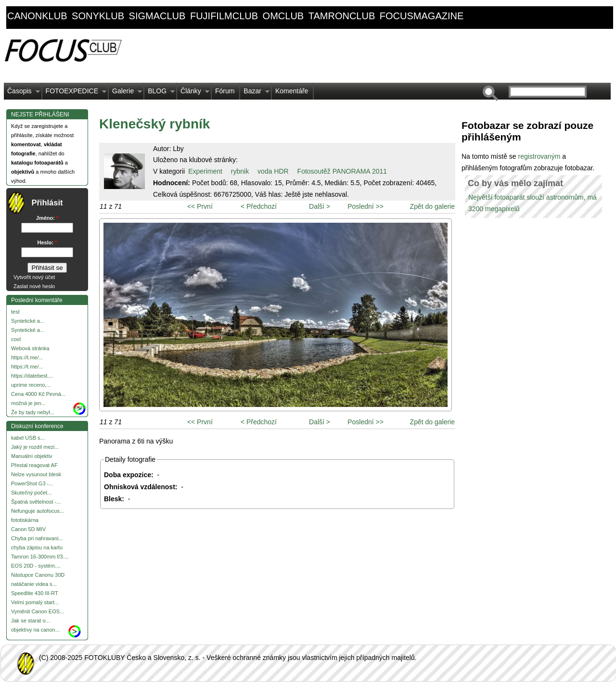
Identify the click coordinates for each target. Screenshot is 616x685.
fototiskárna (25, 520)
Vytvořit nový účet (34, 277)
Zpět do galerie (432, 206)
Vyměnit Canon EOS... (38, 611)
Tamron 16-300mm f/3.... (40, 557)
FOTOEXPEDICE (74, 93)
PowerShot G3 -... (32, 483)
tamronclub (342, 16)
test (15, 312)
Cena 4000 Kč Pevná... (38, 394)
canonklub (37, 16)
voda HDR (273, 171)
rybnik (240, 171)
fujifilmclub (224, 16)
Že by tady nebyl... (33, 412)
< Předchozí (259, 206)
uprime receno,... (31, 385)
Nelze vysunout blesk (36, 474)
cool (16, 339)
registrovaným (540, 156)
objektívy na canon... (35, 630)
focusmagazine (422, 16)
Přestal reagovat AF (34, 465)
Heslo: (47, 242)
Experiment (205, 171)
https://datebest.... (32, 376)
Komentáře (292, 91)
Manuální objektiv (32, 456)
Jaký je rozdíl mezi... (35, 447)
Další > (320, 206)
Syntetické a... (28, 321)
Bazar (255, 93)
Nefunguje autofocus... (38, 511)
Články (193, 93)
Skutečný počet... (31, 493)
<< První (200, 206)
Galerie (125, 93)
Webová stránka (30, 348)
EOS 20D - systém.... (36, 566)
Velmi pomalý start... (35, 602)
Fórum (225, 91)
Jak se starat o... (31, 621)
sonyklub (98, 16)
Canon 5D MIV (28, 529)
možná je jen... (28, 403)
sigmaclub (157, 16)
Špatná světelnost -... (36, 502)
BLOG (160, 93)
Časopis (22, 93)
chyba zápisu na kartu (37, 547)
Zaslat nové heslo (34, 286)
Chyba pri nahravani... (37, 538)
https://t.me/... (27, 357)
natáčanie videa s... (34, 584)
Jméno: (47, 218)
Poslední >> (366, 206)
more (80, 407)
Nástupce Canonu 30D (38, 575)
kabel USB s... (28, 438)
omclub (283, 16)
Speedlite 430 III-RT (35, 593)
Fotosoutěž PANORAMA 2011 (342, 171)
